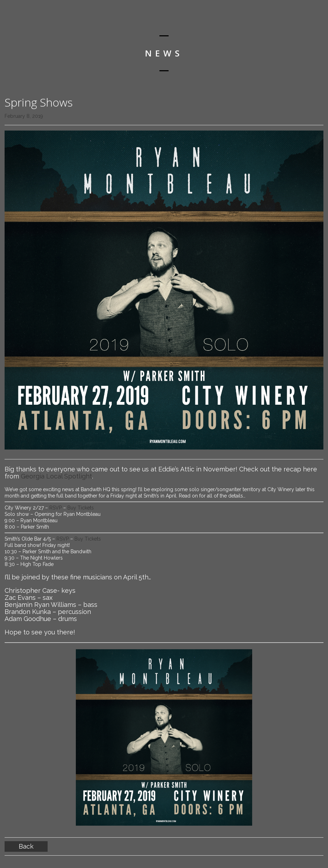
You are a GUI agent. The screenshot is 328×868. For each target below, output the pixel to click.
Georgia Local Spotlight (56, 476)
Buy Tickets (81, 508)
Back (26, 846)
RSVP (56, 508)
